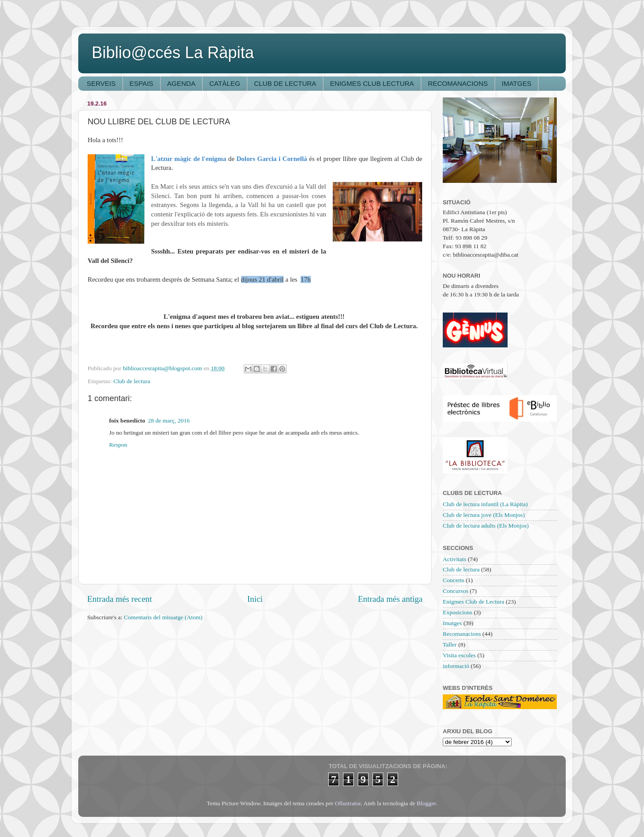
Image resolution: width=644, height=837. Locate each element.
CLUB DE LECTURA (285, 83)
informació (456, 666)
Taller (450, 645)
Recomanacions (462, 634)
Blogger (426, 803)
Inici (255, 599)
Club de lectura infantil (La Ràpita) (485, 504)
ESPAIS (142, 83)
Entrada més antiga (390, 599)
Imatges (452, 623)
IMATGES (517, 83)
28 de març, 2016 (169, 421)
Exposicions (458, 612)
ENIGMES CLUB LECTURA (372, 83)
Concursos (455, 591)
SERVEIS (101, 83)
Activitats (455, 559)
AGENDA (181, 83)
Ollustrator (348, 803)
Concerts (453, 580)
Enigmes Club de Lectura (474, 602)
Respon (118, 445)
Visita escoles (459, 655)
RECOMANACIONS (458, 83)
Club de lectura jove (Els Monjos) (484, 515)
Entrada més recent (120, 599)
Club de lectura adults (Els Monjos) (486, 526)
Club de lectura (131, 381)
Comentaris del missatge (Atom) (163, 617)
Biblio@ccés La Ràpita (173, 53)
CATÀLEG (225, 83)
